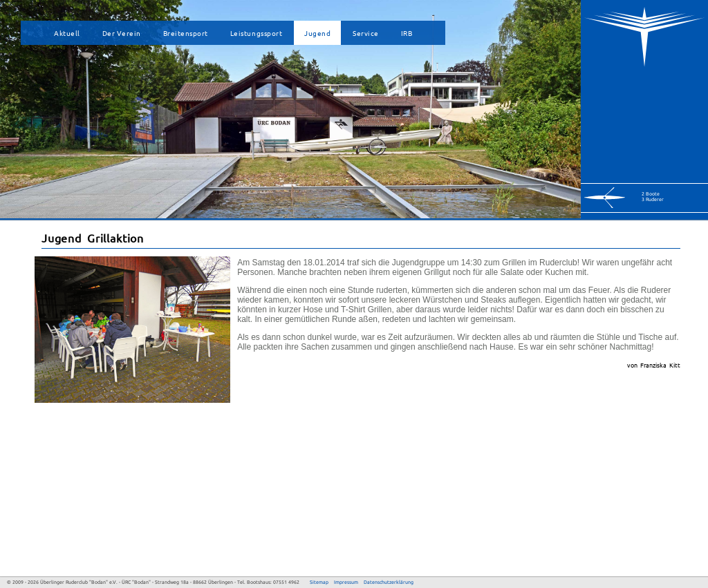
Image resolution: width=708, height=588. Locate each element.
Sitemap (319, 582)
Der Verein (122, 33)
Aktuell (67, 33)
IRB (407, 33)
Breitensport (186, 33)
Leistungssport (256, 33)
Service (366, 33)
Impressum (346, 582)
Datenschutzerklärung (389, 582)
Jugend (317, 33)
